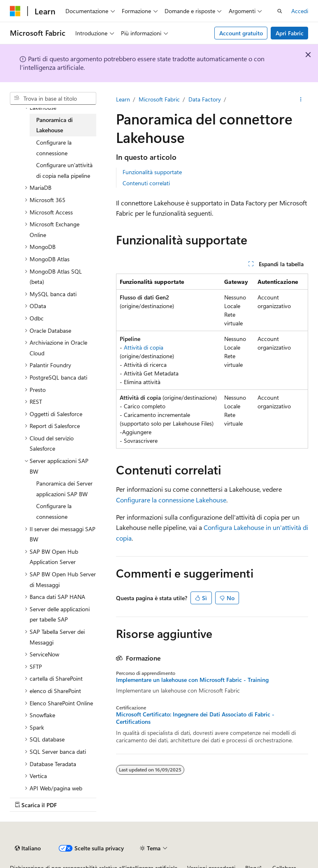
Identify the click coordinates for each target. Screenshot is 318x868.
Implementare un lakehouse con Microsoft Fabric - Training (192, 680)
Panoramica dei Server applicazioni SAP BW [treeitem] (64, 489)
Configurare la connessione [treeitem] (54, 148)
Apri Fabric (290, 33)
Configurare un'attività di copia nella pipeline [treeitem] (64, 170)
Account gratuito (241, 33)
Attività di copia (144, 347)
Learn (123, 99)
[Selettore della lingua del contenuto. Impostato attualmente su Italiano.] (28, 848)
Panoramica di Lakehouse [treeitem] (55, 125)
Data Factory (205, 99)
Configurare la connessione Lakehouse (171, 500)
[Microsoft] (15, 11)
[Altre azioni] (301, 99)
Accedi (300, 11)
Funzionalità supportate (152, 172)
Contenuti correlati (146, 183)
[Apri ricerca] (280, 11)
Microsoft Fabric (159, 99)
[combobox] (53, 99)
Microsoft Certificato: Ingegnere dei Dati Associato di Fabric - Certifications (195, 718)
